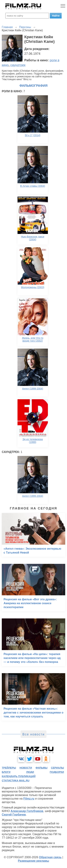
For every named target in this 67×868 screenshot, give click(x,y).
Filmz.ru (29, 799)
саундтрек (18, 65)
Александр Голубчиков (27, 811)
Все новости (33, 734)
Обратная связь (50, 857)
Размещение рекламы (33, 861)
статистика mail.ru (16, 781)
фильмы (42, 768)
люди (30, 772)
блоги (6, 772)
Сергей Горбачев (14, 815)
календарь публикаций (19, 776)
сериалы (57, 768)
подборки (57, 772)
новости (26, 768)
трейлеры (9, 768)
